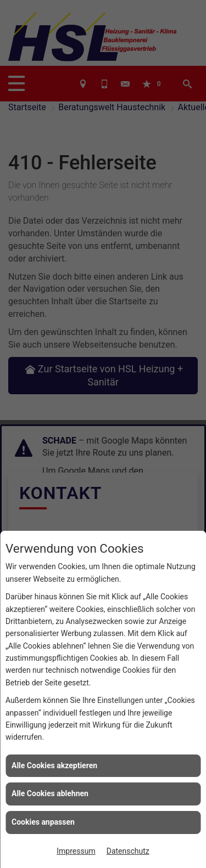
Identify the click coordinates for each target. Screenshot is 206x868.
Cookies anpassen (43, 822)
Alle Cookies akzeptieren (54, 765)
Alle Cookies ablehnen (50, 793)
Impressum (76, 851)
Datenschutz (128, 851)
